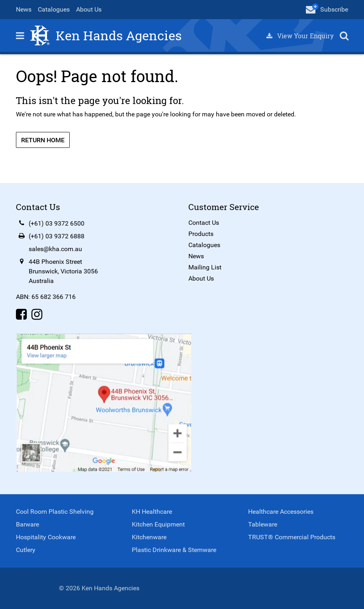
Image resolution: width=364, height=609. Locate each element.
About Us (89, 9)
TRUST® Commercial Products (292, 537)
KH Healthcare (152, 512)
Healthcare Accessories (281, 512)
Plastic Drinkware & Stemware (174, 550)
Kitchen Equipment (158, 524)
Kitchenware (149, 537)
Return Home (43, 140)
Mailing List (205, 267)
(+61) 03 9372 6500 (57, 223)
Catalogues (54, 9)
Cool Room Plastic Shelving (55, 512)
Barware (27, 524)
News (24, 9)
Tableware (263, 524)
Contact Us (204, 223)
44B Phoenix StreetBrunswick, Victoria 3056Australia (63, 271)
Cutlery (26, 550)
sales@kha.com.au (55, 249)
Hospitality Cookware (46, 537)
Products (201, 234)
